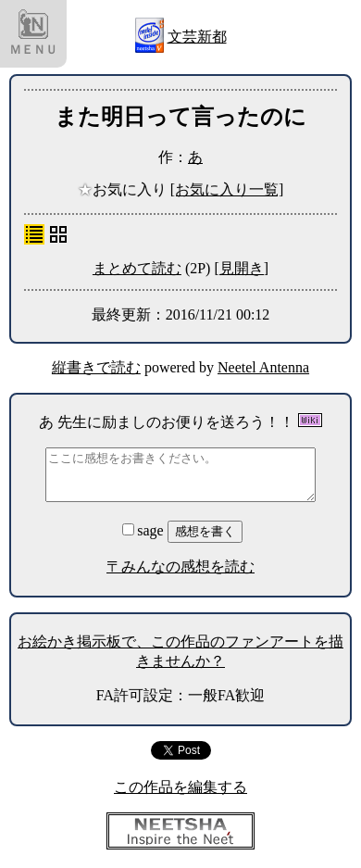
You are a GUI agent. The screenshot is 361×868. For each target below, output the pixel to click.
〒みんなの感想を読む (180, 566)
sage (144, 530)
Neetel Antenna (263, 367)
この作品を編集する (180, 787)
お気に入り (124, 189)
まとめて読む (137, 268)
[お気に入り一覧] (227, 189)
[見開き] (241, 268)
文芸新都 (197, 37)
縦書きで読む (96, 367)
